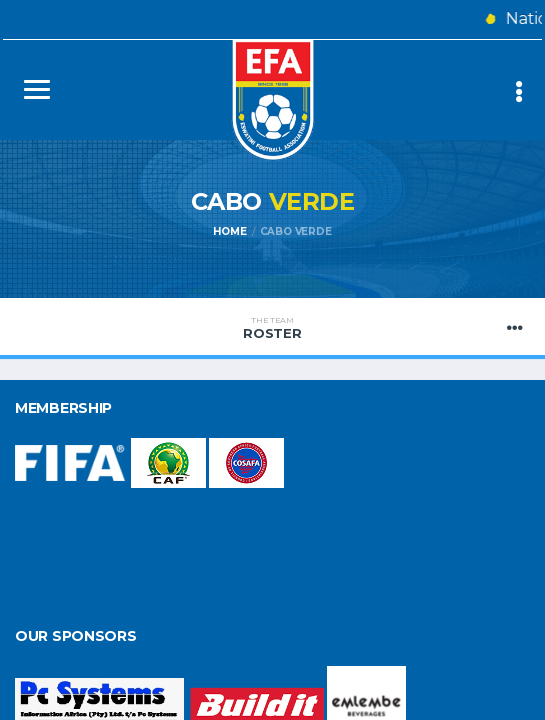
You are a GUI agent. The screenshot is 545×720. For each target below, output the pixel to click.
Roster (272, 328)
